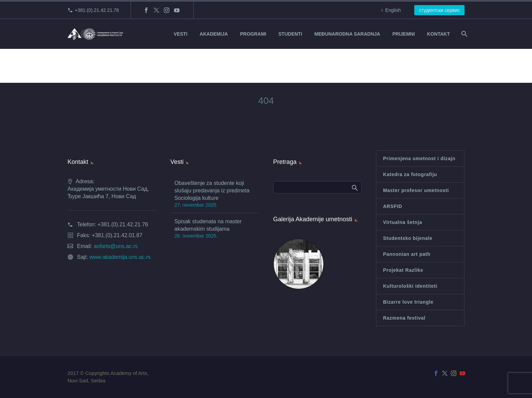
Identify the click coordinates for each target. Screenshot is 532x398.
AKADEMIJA (214, 34)
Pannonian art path (407, 254)
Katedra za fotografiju (410, 174)
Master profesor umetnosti (416, 190)
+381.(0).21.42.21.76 (97, 10)
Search (354, 188)
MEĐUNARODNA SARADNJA (347, 34)
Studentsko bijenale (408, 238)
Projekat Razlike (403, 270)
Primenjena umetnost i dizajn (419, 158)
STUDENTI (290, 34)
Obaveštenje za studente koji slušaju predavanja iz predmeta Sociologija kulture (212, 191)
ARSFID (393, 206)
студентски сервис (439, 10)
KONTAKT (439, 34)
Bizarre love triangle (408, 302)
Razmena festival (404, 318)
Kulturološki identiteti (410, 286)
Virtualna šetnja (403, 222)
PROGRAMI (253, 34)
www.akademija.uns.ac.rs (120, 257)
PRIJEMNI (403, 34)
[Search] (464, 34)
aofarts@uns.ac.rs (116, 246)
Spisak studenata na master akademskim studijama (208, 225)
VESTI (180, 34)
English (393, 10)
